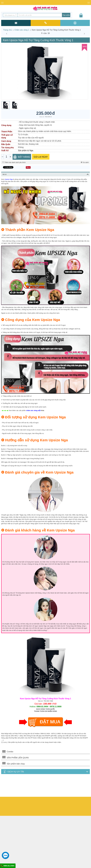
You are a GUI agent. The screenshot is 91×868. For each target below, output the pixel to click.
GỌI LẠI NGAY (41, 157)
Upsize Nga (9, 179)
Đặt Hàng (22, 157)
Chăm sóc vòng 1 (22, 30)
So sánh (85, 162)
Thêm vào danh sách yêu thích (14, 162)
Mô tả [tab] (46, 174)
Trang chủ (8, 30)
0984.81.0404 (7, 866)
